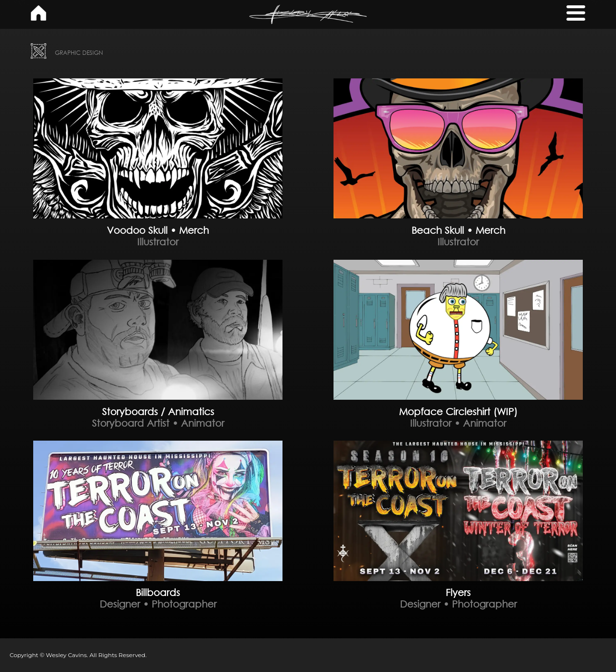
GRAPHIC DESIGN (79, 53)
